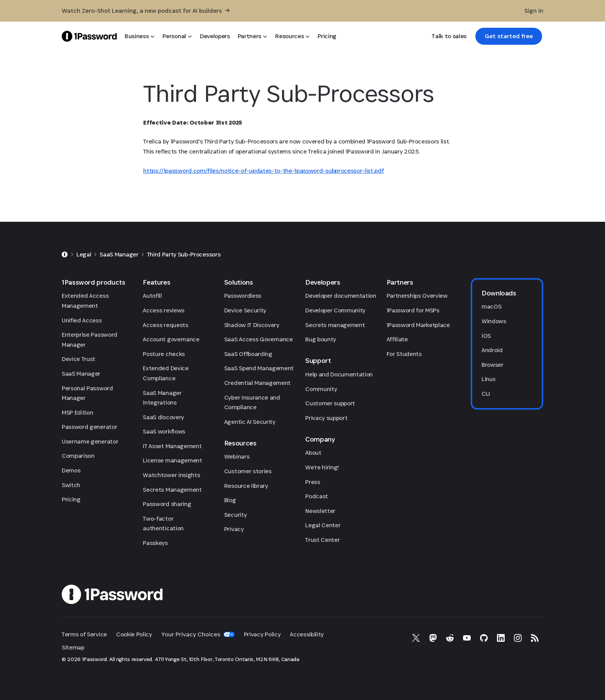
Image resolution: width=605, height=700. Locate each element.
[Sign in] (534, 11)
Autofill (152, 296)
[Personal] (177, 36)
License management (172, 460)
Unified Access (82, 320)
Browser (493, 365)
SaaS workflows (164, 431)
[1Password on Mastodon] (433, 638)
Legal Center (323, 525)
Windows (494, 321)
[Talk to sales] (449, 36)
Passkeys (155, 543)
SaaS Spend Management (259, 368)
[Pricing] (327, 36)
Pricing (71, 499)
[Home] (65, 255)
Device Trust (79, 359)
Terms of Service (84, 634)
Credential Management (257, 383)
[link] (509, 36)
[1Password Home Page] (89, 36)
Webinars (237, 456)
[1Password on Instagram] (518, 638)
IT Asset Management (172, 446)
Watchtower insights (171, 475)
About (313, 453)
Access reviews (164, 310)
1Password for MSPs (413, 310)
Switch (71, 485)
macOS (491, 306)
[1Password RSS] (535, 638)
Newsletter (320, 511)
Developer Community (335, 310)
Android (492, 350)
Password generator (89, 427)
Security (235, 515)
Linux (488, 379)
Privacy (234, 529)
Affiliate (397, 339)
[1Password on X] (416, 638)
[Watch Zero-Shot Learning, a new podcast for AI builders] (146, 11)
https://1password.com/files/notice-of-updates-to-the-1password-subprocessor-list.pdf (263, 171)
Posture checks (164, 354)
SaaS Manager (119, 254)
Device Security (245, 310)
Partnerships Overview (417, 296)
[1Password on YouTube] (467, 638)
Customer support (330, 403)
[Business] (140, 36)
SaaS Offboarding (248, 354)
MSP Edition (77, 412)
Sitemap (73, 647)
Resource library (246, 486)
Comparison (78, 456)
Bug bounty (321, 339)
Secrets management (335, 325)
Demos (71, 470)
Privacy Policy (262, 634)
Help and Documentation (339, 374)
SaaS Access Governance (259, 339)
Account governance (171, 339)
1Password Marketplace (418, 325)
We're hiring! (322, 467)
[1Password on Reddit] (450, 638)
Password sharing (167, 504)
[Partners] (253, 36)
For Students (404, 354)
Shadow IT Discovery (252, 325)
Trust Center (322, 540)
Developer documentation (341, 296)
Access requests (165, 325)
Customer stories (248, 471)
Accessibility (307, 634)
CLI (486, 394)
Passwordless (243, 296)
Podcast (317, 496)
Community (321, 389)
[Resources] (292, 36)
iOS (486, 336)
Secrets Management (172, 490)
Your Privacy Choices (198, 634)
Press (313, 482)
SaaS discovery (163, 417)
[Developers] (215, 36)
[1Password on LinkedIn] (501, 638)
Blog (230, 500)
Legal (84, 254)
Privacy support (326, 418)
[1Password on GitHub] (484, 638)
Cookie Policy (134, 634)
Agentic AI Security (250, 422)
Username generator (90, 441)
